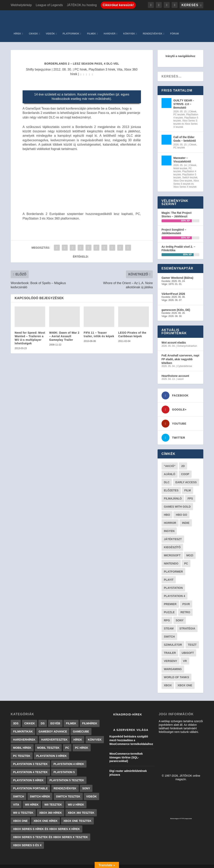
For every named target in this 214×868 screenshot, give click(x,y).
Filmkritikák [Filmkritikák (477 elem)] (23, 726)
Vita (120, 64)
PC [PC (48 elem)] (186, 558)
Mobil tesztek (180, 162)
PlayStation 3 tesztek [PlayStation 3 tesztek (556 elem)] (30, 758)
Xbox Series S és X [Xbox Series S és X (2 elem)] (27, 839)
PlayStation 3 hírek (102, 64)
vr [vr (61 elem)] (185, 655)
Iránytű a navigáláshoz (180, 50)
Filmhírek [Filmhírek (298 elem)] (90, 717)
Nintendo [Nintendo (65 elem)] (171, 558)
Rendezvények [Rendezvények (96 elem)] (65, 782)
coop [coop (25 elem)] (185, 468)
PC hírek (81, 64)
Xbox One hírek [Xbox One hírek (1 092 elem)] (45, 815)
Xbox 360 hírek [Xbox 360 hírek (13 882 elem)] (50, 807)
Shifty (30, 64)
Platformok (71, 28)
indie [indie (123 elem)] (186, 517)
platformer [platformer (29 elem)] (173, 566)
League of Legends (49, 5)
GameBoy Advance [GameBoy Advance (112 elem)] (53, 726)
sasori (181, 373)
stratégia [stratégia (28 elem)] (187, 623)
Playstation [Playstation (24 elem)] (173, 582)
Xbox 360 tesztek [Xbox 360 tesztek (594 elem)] (81, 807)
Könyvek (129, 28)
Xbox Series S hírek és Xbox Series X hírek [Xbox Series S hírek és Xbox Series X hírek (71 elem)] (47, 823)
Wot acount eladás (174, 337)
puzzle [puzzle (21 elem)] (169, 606)
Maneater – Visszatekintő (182, 154)
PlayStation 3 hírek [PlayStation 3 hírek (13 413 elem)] (52, 750)
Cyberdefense (185, 360)
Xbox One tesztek (183, 175)
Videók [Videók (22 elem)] (91, 791)
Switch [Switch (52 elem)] (169, 631)
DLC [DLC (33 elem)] (167, 476)
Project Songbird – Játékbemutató (174, 225)
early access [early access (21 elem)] (186, 476)
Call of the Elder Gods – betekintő (185, 133)
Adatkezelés (138, 864)
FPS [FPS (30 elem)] (190, 493)
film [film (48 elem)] (188, 484)
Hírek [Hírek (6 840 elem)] (78, 734)
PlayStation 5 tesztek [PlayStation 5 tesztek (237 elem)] (67, 774)
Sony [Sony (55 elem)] (180, 614)
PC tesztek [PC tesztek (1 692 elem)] (22, 750)
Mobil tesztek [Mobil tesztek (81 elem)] (48, 742)
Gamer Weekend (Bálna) (177, 272)
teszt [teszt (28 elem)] (192, 639)
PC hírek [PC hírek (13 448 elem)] (82, 742)
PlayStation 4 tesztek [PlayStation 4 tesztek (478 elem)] (30, 766)
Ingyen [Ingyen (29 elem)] (169, 525)
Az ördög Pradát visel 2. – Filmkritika (178, 243)
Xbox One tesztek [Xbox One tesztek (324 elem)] (77, 815)
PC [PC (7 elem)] (67, 742)
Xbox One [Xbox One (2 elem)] (20, 815)
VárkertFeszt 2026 (173, 288)
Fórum (174, 28)
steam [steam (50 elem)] (169, 623)
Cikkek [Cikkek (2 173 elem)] (30, 717)
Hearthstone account (175, 370)
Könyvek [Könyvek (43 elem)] (95, 734)
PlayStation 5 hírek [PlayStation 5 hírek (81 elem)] (28, 774)
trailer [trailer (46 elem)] (170, 647)
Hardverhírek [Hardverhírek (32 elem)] (24, 734)
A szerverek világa (131, 724)
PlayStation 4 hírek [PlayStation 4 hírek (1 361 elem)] (69, 758)
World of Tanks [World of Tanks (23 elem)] (176, 671)
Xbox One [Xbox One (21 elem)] (185, 679)
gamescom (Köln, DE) (176, 304)
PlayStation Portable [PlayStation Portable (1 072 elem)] (30, 782)
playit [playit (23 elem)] (169, 574)
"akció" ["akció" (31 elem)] (170, 460)
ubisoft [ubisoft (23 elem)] (188, 647)
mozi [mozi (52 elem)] (190, 549)
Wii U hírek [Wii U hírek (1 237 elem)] (76, 799)
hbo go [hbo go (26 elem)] (181, 509)
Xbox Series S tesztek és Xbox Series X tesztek (185, 118)
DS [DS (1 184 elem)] (43, 717)
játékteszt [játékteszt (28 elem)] (173, 533)
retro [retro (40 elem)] (185, 606)
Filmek (92, 28)
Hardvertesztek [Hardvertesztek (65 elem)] (54, 734)
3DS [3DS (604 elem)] (16, 717)
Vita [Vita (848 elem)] (16, 799)
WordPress (66, 863)
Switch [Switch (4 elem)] (19, 791)
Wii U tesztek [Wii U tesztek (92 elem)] (23, 807)
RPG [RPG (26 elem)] (167, 614)
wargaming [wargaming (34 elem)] (173, 663)
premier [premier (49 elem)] (170, 598)
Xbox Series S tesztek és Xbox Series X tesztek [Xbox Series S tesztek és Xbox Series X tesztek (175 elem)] (50, 831)
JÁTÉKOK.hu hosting (82, 5)
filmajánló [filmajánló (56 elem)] (173, 493)
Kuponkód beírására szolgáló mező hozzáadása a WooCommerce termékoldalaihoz (131, 734)
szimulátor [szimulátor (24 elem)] (173, 639)
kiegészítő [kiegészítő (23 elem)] (172, 541)
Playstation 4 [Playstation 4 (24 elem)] (175, 590)
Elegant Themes (31, 863)
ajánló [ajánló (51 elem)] (170, 468)
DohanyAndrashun (187, 340)
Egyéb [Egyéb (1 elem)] (55, 717)
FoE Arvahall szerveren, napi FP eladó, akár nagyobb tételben (180, 353)
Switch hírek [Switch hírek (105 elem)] (40, 791)
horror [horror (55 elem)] (170, 517)
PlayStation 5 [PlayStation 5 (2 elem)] (64, 766)
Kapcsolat (119, 864)
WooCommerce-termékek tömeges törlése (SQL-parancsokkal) (126, 751)
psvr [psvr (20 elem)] (186, 598)
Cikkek (33, 28)
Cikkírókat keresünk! (118, 5)
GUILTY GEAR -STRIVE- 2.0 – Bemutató (184, 98)
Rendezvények (153, 28)
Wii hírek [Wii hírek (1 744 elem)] (32, 799)
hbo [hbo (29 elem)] (167, 509)
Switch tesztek (190, 172)
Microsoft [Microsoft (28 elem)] (172, 549)
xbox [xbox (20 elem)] (168, 679)
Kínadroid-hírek (128, 709)
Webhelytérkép (21, 5)
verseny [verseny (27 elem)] (171, 655)
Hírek (17, 28)
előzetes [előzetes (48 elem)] (171, 484)
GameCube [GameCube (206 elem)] (81, 726)
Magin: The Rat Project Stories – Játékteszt (177, 209)
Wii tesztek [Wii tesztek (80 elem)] (53, 799)
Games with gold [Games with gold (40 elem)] (177, 501)
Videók (50, 28)
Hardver (110, 28)
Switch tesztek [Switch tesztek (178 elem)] (68, 791)
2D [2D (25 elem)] (183, 460)
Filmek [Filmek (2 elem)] (71, 717)
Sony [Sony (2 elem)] (86, 782)
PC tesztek (179, 109)
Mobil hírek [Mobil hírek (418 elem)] (22, 742)
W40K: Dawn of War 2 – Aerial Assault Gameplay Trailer (64, 330)
